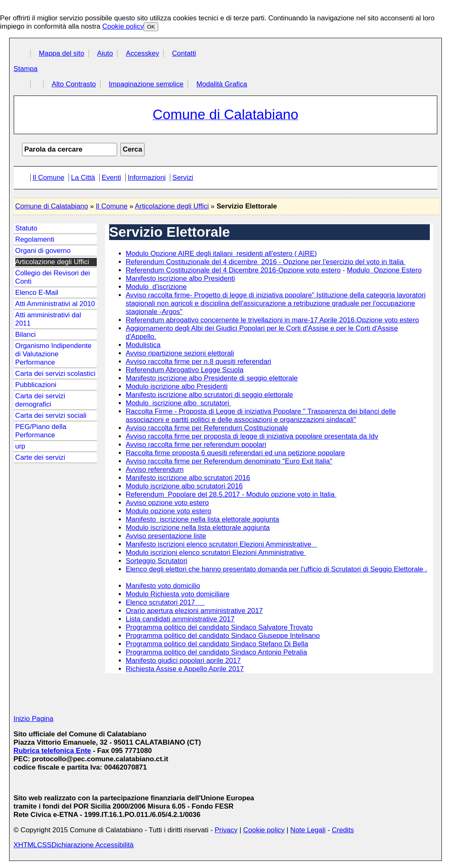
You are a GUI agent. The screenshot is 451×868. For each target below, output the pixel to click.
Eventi (112, 178)
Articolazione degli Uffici (172, 206)
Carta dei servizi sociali (51, 416)
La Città (83, 178)
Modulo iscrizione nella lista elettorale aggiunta (198, 528)
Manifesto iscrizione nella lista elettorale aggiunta (202, 519)
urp (20, 446)
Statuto (26, 228)
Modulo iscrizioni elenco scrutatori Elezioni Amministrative (216, 553)
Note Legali (308, 830)
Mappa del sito (62, 53)
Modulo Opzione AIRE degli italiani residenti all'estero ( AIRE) (221, 254)
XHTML (26, 845)
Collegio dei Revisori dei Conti (53, 277)
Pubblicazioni (36, 385)
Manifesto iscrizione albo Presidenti (180, 278)
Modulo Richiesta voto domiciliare (178, 594)
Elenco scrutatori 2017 (165, 602)
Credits (343, 830)
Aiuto (105, 53)
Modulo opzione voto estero (169, 511)
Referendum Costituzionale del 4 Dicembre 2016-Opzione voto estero (233, 270)
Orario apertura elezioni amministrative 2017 (194, 611)
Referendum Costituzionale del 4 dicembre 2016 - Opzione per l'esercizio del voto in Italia (266, 262)
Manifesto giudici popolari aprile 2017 (183, 661)
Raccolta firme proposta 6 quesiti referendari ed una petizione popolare (235, 453)
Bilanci (26, 335)
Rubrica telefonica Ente (53, 751)
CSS (44, 845)
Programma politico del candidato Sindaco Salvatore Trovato (219, 627)
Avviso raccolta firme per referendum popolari (196, 445)
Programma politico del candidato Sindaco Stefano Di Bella (217, 644)
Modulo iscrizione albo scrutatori (179, 403)
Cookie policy (123, 26)
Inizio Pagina (34, 719)
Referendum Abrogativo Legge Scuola (185, 370)
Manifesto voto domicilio (163, 586)
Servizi (183, 178)
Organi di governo (43, 251)
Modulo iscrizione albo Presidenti (177, 386)
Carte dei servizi (40, 457)
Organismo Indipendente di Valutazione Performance (54, 354)
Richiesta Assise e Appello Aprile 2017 (185, 669)
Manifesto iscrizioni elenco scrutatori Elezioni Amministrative (222, 544)
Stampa (26, 69)
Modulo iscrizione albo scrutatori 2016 (184, 486)
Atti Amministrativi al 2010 (55, 304)
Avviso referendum (155, 470)
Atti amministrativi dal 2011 (48, 319)
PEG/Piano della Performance (41, 431)
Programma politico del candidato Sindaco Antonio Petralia (217, 652)
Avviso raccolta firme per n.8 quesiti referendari (199, 362)
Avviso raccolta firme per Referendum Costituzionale (207, 428)
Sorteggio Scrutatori (157, 561)
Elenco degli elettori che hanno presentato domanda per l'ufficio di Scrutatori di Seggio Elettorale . (277, 569)
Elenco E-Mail (37, 293)
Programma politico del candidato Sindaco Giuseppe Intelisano (223, 636)
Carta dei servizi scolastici (55, 374)
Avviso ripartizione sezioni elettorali (180, 353)
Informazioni (147, 178)
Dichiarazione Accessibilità (93, 845)
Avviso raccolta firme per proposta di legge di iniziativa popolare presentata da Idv (252, 436)
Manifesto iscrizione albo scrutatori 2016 (188, 478)
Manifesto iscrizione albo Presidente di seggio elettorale (212, 378)
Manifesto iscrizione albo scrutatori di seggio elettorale (210, 395)
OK (151, 27)
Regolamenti (35, 239)
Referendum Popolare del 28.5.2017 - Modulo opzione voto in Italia (231, 494)
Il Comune (49, 178)
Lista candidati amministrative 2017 (180, 619)
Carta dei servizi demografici (40, 400)
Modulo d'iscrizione (156, 287)
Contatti (184, 53)
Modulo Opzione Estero (384, 270)
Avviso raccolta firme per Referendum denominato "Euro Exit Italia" (229, 461)
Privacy (226, 830)
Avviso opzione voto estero (167, 503)
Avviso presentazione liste (166, 536)
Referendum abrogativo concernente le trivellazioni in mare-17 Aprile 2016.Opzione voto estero (272, 320)
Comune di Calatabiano (52, 206)
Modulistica (143, 345)
